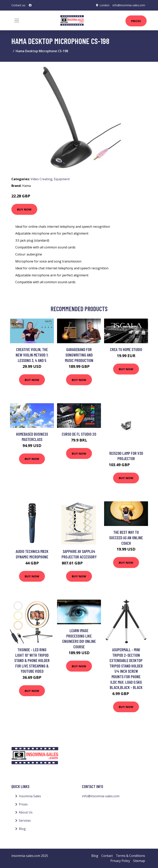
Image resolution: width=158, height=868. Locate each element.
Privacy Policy (120, 861)
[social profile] (30, 5)
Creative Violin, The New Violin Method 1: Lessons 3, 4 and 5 (32, 355)
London (104, 5)
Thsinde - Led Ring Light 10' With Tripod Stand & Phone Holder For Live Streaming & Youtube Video (32, 660)
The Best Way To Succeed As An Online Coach (126, 537)
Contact (107, 856)
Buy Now (24, 209)
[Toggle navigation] (17, 21)
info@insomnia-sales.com (129, 5)
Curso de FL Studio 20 (79, 434)
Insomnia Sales (30, 796)
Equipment (62, 179)
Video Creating (41, 179)
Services (25, 821)
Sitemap (139, 861)
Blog (22, 829)
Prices (136, 21)
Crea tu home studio (126, 349)
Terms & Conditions (130, 856)
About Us (26, 812)
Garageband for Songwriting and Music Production (79, 355)
